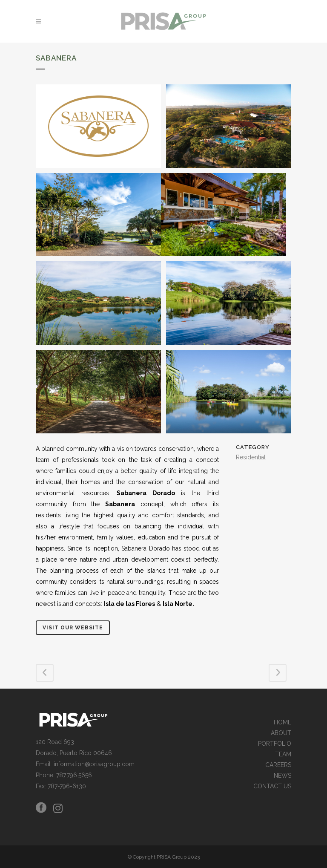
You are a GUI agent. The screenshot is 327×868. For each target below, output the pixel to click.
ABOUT (281, 733)
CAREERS (278, 765)
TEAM (283, 754)
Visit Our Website (73, 628)
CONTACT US (272, 786)
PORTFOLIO (275, 744)
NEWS (283, 776)
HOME (283, 722)
